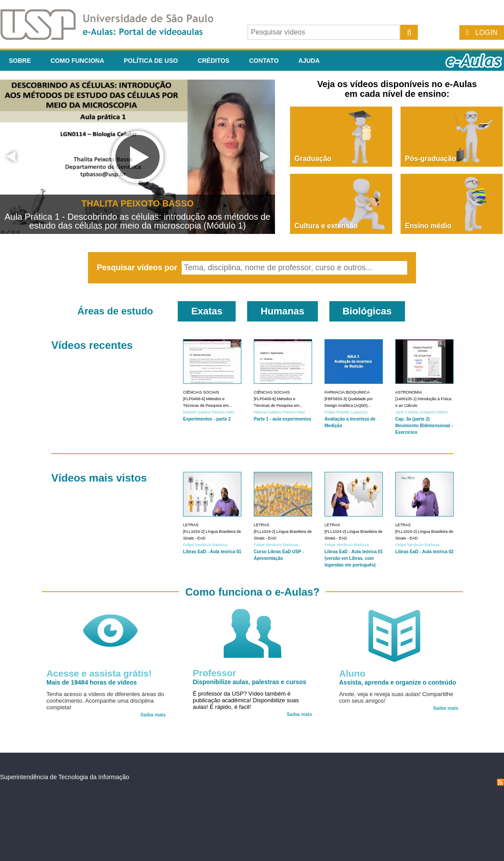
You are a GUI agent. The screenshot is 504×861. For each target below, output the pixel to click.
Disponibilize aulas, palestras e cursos (250, 682)
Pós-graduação (431, 159)
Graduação (313, 159)
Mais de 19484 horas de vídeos (92, 682)
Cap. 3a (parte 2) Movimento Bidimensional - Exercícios (424, 426)
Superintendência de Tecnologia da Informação (65, 777)
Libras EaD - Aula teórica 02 (424, 552)
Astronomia (409, 392)
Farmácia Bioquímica (347, 392)
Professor (214, 673)
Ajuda (309, 61)
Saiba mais (153, 715)
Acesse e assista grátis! (99, 673)
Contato (264, 61)
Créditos (214, 61)
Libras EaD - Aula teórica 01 (212, 552)
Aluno (352, 673)
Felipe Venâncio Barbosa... (207, 545)
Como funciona (77, 61)
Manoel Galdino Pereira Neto (209, 412)
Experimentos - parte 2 (207, 419)
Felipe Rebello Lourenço (346, 412)
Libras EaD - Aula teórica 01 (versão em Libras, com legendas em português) (354, 558)
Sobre (20, 61)
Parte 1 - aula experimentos (283, 419)
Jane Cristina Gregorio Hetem (422, 412)
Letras (191, 525)
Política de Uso (151, 61)
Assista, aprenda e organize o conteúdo (398, 682)
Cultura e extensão (326, 226)
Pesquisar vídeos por (138, 268)
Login (486, 33)
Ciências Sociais (201, 392)
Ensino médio (428, 226)
